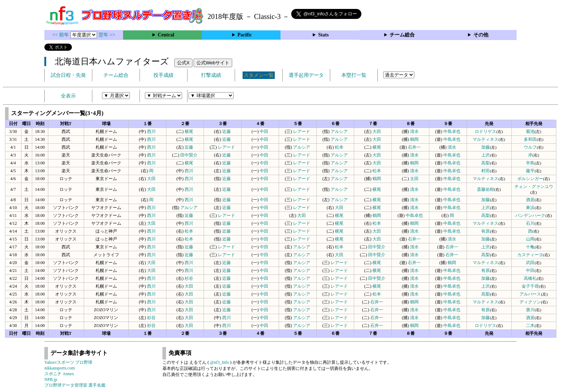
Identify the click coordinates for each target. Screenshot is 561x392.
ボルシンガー (530, 179)
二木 (530, 326)
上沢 (486, 155)
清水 (414, 132)
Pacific (245, 35)
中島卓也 (452, 132)
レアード (302, 132)
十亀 (530, 247)
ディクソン (530, 302)
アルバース (530, 294)
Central (166, 35)
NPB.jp (51, 379)
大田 (377, 132)
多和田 (530, 139)
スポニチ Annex (59, 374)
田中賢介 (189, 155)
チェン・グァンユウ (534, 187)
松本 (339, 147)
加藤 (486, 147)
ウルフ (530, 147)
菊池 (530, 132)
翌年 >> (107, 35)
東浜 (530, 208)
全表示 (68, 96)
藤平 (530, 171)
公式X (183, 63)
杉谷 (189, 278)
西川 (151, 132)
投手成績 (164, 75)
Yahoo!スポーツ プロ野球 (68, 362)
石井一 (414, 147)
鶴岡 (414, 139)
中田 (264, 132)
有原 (486, 231)
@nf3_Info (219, 362)
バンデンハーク (530, 215)
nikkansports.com (60, 368)
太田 (414, 179)
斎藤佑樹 (486, 189)
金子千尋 (530, 286)
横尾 (189, 132)
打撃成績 (211, 75)
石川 (530, 223)
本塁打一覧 (354, 75)
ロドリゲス (486, 132)
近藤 (226, 132)
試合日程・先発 (68, 75)
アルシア (339, 132)
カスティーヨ (530, 255)
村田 (486, 171)
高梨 (486, 163)
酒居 (530, 200)
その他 (481, 35)
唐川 (530, 310)
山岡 (530, 239)
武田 (530, 263)
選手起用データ (306, 75)
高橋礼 (530, 278)
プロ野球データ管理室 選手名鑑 (75, 385)
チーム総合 (402, 35)
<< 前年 (61, 35)
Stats (323, 35)
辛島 (530, 163)
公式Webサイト (213, 63)
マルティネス (486, 139)
